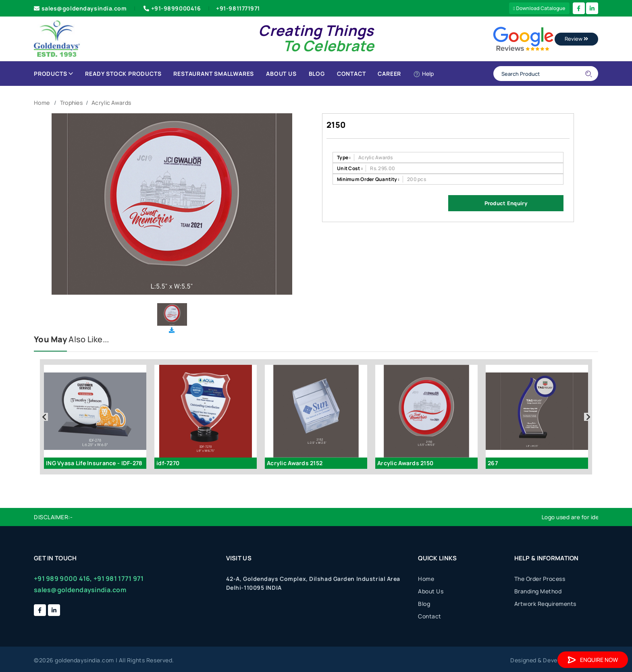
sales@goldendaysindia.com (80, 8)
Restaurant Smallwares (214, 74)
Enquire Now (593, 660)
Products (53, 74)
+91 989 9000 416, (63, 578)
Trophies (71, 103)
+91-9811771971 (238, 8)
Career (389, 74)
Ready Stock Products (123, 74)
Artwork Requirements (545, 604)
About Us (281, 74)
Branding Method (538, 591)
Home (42, 103)
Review (576, 39)
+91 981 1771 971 (118, 578)
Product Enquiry (506, 203)
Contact (351, 74)
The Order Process (540, 579)
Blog (317, 74)
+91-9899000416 (171, 8)
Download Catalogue (539, 8)
